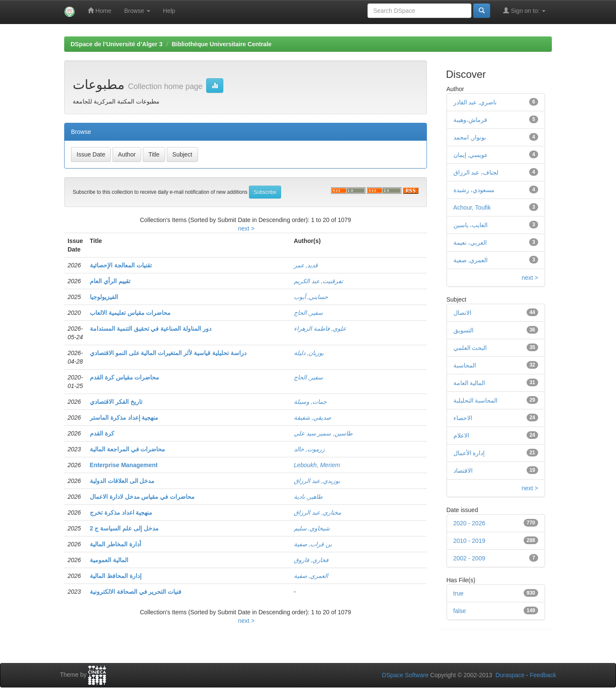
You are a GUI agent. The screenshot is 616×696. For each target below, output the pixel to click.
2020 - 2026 (469, 523)
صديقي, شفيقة (313, 418)
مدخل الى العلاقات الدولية (122, 481)
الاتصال (462, 313)
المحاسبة (465, 365)
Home (99, 10)
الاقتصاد (463, 471)
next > (246, 228)
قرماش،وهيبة (470, 120)
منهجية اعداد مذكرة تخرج (121, 512)
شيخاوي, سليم (312, 528)
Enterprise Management (124, 465)
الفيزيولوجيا (104, 297)
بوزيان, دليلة (309, 353)
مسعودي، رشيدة (474, 190)
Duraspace (510, 675)
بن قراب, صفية (313, 544)
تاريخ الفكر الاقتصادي (116, 402)
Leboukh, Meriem (317, 465)
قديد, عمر (306, 265)
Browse (137, 11)
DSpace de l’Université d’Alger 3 (117, 44)
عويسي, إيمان (471, 155)
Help (169, 11)
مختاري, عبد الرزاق (318, 512)
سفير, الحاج (309, 313)
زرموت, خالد (309, 449)
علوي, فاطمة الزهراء (320, 329)
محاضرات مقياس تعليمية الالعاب (130, 313)
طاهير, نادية (308, 497)
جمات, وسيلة (311, 402)
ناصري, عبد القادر (475, 102)
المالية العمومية (109, 560)
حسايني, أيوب (311, 297)
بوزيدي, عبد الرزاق (317, 481)
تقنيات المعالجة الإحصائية (121, 265)
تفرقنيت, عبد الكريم (319, 281)
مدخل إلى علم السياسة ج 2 (124, 528)
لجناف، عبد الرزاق (476, 172)
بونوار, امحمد (470, 137)
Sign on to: (524, 10)
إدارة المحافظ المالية (116, 576)
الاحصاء (463, 418)
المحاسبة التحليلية (476, 400)
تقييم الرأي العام (110, 281)
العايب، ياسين (471, 225)
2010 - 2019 (469, 541)
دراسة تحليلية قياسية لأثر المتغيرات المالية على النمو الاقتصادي (168, 353)
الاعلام (461, 435)
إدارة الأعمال (469, 453)
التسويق (463, 330)
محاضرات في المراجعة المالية (128, 449)
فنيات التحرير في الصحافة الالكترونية (136, 592)
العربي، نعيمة (470, 243)
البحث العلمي (470, 348)
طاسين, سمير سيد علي (323, 433)
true (459, 593)
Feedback (543, 675)
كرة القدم (102, 433)
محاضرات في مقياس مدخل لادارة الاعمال (142, 497)
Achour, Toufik (472, 207)
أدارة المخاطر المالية (115, 544)
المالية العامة (469, 383)
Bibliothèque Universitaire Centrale (221, 44)
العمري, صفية (311, 576)
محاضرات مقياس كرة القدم (125, 377)
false (460, 611)
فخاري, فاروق (311, 560)
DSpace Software (405, 675)
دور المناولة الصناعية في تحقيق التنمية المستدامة (151, 329)
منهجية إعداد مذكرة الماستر (124, 418)
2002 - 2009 (469, 558)
